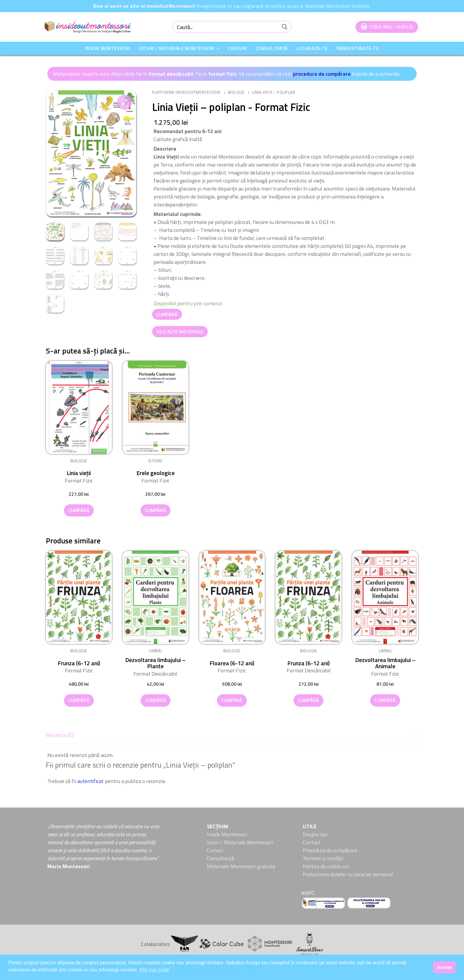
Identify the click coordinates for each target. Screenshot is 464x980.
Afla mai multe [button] (154, 970)
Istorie (156, 461)
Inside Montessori (227, 834)
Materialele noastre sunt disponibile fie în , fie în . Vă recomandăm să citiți (173, 74)
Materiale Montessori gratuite (241, 866)
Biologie (236, 92)
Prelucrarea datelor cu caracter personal (348, 874)
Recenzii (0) (60, 735)
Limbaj (156, 651)
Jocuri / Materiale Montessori (240, 842)
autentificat (90, 781)
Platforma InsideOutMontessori (186, 92)
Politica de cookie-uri (326, 866)
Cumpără (167, 314)
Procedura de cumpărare (330, 850)
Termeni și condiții (323, 858)
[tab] (232, 756)
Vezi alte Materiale (180, 332)
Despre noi (315, 834)
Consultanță (220, 858)
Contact (311, 842)
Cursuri (215, 850)
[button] (125, 102)
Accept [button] (444, 967)
